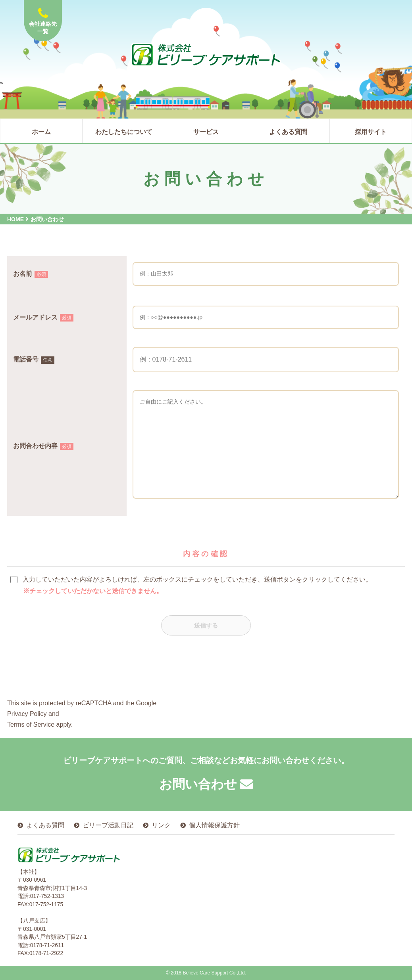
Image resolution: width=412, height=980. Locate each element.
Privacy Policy (27, 715)
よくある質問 (45, 825)
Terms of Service (31, 726)
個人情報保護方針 (214, 825)
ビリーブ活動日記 (108, 825)
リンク (161, 825)
